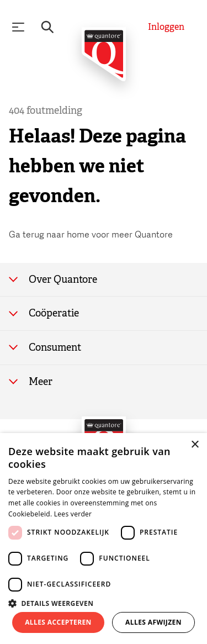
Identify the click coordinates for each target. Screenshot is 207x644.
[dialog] (104, 539)
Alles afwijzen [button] (153, 622)
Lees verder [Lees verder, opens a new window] (73, 514)
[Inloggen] (166, 27)
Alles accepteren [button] (58, 622)
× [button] (195, 445)
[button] (104, 603)
